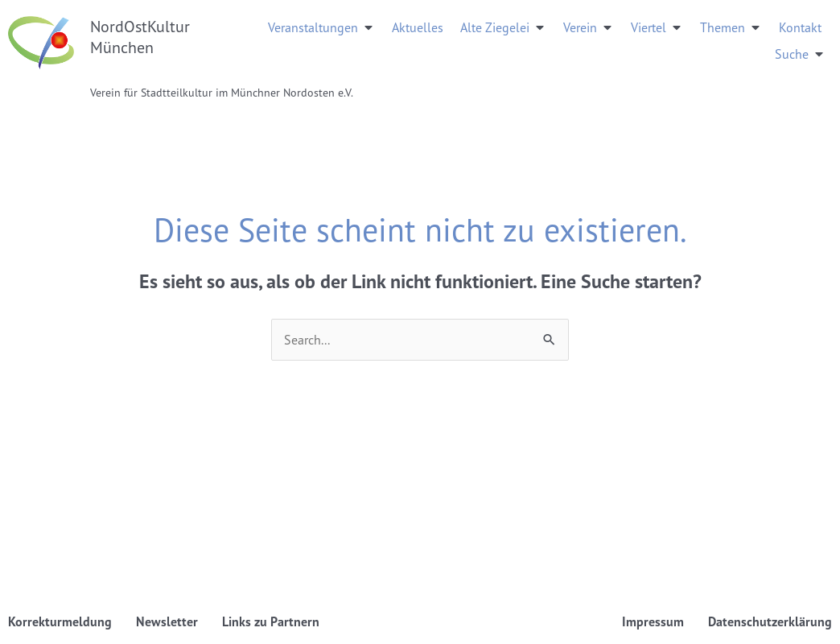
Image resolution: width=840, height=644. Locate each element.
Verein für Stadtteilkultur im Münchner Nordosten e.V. (222, 92)
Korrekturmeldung (60, 621)
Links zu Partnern (271, 621)
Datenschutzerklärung (770, 621)
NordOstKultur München (140, 37)
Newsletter (167, 621)
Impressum (653, 621)
